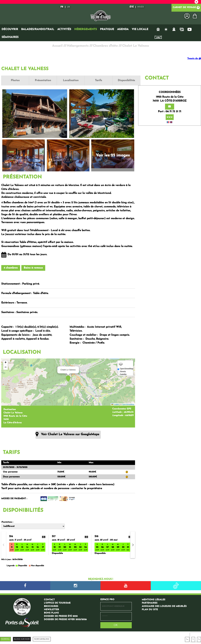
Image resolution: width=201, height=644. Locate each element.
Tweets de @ (194, 59)
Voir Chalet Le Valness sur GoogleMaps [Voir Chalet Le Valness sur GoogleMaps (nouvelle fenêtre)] (70, 434)
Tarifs (95, 80)
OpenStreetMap (128, 404)
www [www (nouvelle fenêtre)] (170, 113)
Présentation (41, 80)
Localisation (68, 80)
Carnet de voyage (186, 8)
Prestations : (7, 522)
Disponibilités (122, 80)
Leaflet (115, 404)
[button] (195, 16)
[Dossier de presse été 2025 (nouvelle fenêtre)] (61, 616)
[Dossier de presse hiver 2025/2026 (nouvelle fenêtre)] (65, 619)
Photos (15, 80)
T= (187, 639)
